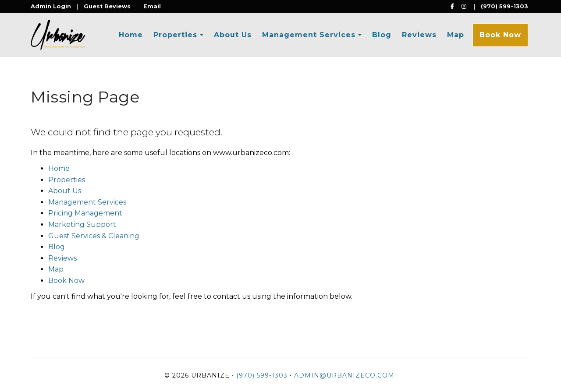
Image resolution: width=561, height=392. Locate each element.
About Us (233, 35)
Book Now (500, 35)
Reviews (419, 35)
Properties (175, 35)
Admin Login (51, 6)
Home (131, 35)
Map (456, 35)
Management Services (309, 35)
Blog (382, 35)
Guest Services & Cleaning (94, 236)
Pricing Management (85, 213)
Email (152, 6)
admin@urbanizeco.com (344, 375)
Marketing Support (82, 224)
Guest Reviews (107, 6)
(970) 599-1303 (504, 6)
